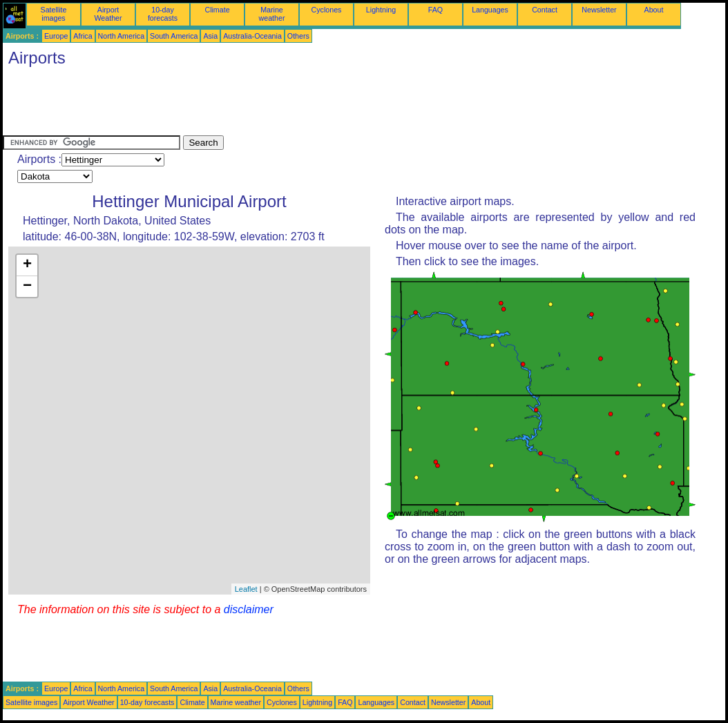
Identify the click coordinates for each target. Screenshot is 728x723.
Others (298, 36)
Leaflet (246, 589)
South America (174, 36)
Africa (83, 36)
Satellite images (54, 14)
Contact (545, 10)
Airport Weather (108, 14)
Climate (217, 10)
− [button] (27, 287)
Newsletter (599, 10)
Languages (490, 10)
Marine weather (272, 14)
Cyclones (327, 10)
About (654, 10)
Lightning (381, 10)
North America (122, 36)
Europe (56, 36)
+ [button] (27, 265)
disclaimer (249, 609)
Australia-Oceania (252, 36)
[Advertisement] (254, 104)
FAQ (435, 10)
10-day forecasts (163, 14)
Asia (210, 36)
